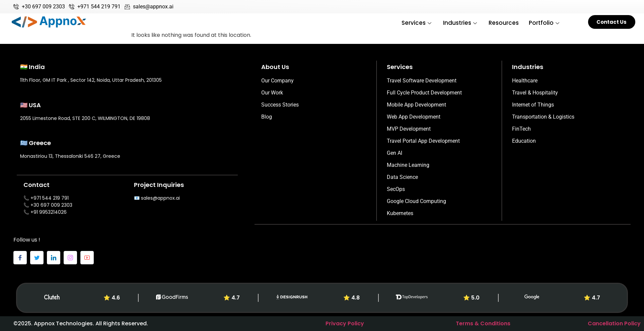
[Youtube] (87, 258)
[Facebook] (20, 258)
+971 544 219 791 (50, 198)
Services (417, 23)
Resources (504, 23)
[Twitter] (37, 258)
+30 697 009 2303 (51, 205)
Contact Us (612, 22)
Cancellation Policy (614, 323)
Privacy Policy (345, 323)
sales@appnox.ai (160, 198)
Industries (461, 23)
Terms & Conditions (483, 323)
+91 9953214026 (49, 212)
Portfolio (545, 23)
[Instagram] (70, 258)
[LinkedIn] (54, 258)
